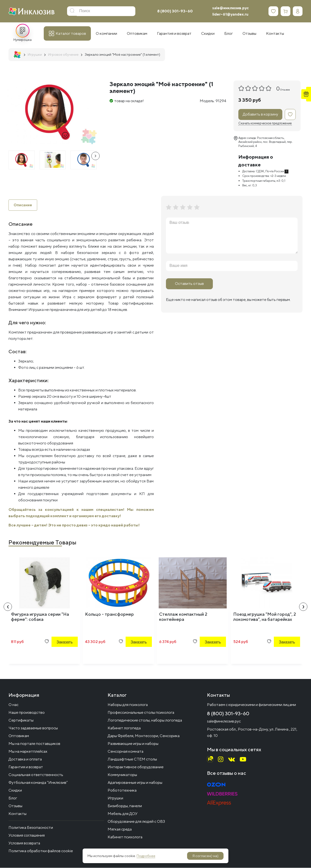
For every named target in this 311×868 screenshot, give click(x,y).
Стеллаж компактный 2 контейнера (183, 617)
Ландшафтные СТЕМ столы (132, 759)
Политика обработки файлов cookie (41, 851)
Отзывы (15, 806)
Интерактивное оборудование (136, 767)
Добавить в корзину (260, 114)
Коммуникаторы (122, 775)
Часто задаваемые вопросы (33, 728)
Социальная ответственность (36, 775)
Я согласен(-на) (205, 856)
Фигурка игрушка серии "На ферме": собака (40, 617)
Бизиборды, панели (125, 806)
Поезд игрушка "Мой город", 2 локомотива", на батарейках (265, 617)
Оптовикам (19, 736)
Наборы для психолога (128, 705)
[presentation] (95, 156)
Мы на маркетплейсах (28, 752)
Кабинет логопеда (124, 728)
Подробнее (146, 856)
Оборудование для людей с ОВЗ (136, 822)
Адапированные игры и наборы (135, 783)
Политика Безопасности (31, 828)
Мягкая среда (120, 829)
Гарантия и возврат (26, 767)
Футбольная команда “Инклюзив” (38, 783)
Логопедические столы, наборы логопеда (145, 720)
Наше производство (27, 713)
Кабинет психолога (125, 837)
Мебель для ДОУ (123, 814)
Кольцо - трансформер (109, 615)
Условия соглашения (27, 836)
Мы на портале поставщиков (34, 744)
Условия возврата (24, 843)
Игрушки (115, 798)
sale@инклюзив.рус (231, 8)
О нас (13, 705)
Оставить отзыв (189, 284)
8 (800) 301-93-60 (175, 11)
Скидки (15, 791)
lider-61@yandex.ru (230, 14)
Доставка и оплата (25, 759)
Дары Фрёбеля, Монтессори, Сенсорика (144, 736)
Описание (23, 205)
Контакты (17, 814)
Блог (13, 798)
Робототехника (122, 791)
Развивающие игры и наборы (133, 744)
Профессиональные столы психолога (141, 713)
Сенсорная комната (125, 752)
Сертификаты (21, 720)
